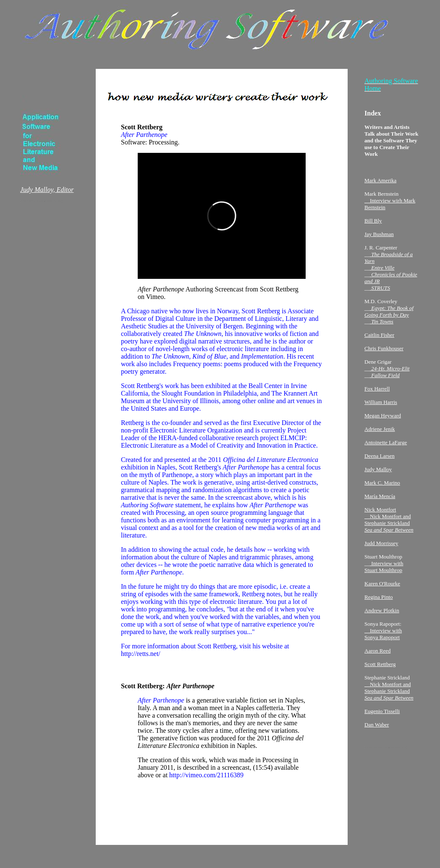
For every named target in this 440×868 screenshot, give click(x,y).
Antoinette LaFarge (386, 445)
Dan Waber (377, 727)
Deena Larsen (380, 458)
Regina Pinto (379, 599)
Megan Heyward (383, 418)
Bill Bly (373, 223)
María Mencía (380, 499)
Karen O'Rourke (382, 586)
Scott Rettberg (380, 667)
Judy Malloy (378, 472)
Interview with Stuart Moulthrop (384, 569)
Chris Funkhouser (384, 351)
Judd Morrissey (381, 546)
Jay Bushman (379, 237)
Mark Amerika (380, 183)
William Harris (381, 405)
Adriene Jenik (380, 431)
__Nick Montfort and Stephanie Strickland (389, 694)
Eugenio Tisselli (382, 714)
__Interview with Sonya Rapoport (383, 636)
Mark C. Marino (382, 485)
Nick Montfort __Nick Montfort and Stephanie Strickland (389, 522)
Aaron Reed (377, 653)
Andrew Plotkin (382, 613)
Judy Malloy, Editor (47, 192)
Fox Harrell (377, 391)
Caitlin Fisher (379, 337)
